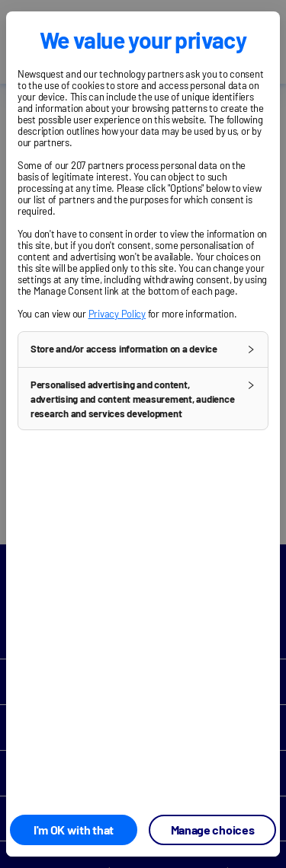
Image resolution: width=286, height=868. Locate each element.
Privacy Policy (117, 314)
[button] (143, 349)
